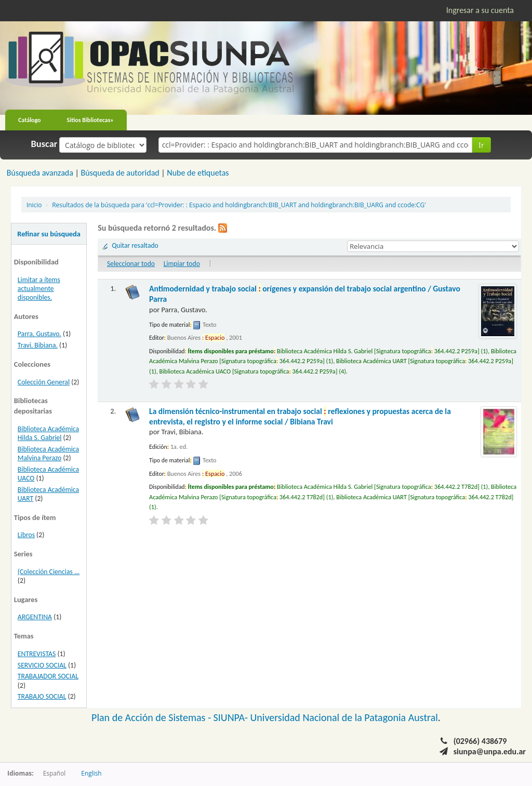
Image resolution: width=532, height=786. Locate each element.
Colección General (44, 382)
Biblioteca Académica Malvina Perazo (48, 454)
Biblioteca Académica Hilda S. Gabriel (48, 433)
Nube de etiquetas (198, 173)
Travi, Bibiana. (38, 345)
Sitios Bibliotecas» (90, 120)
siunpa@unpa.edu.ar (490, 751)
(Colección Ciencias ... (49, 572)
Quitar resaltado (135, 245)
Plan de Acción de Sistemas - (152, 717)
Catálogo (30, 120)
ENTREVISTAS (37, 654)
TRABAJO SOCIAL (42, 696)
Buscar (44, 144)
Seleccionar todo (131, 264)
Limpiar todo (182, 264)
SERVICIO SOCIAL (42, 665)
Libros (26, 535)
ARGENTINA (35, 617)
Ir (481, 145)
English (91, 773)
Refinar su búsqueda (49, 234)
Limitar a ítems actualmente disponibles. (39, 289)
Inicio (34, 205)
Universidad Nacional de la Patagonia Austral (344, 717)
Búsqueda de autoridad (120, 173)
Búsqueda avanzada (40, 173)
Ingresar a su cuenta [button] (480, 10)
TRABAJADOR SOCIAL (48, 676)
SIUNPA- (232, 717)
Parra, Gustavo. (39, 334)
